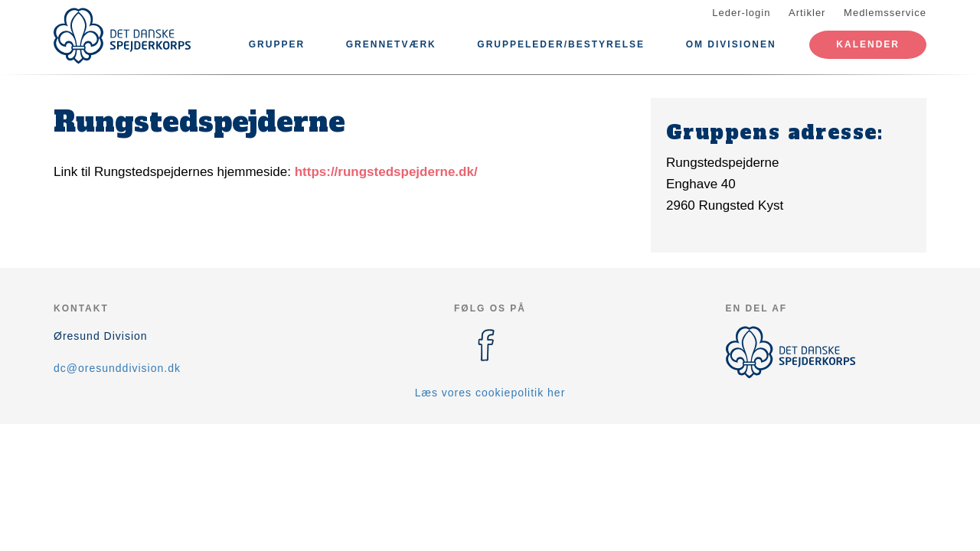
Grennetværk (391, 44)
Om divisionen (731, 44)
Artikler (807, 13)
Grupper (277, 44)
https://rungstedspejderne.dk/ (386, 172)
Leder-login (741, 13)
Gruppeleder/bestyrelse (561, 44)
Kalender (868, 44)
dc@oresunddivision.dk (117, 368)
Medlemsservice (885, 13)
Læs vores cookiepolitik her (490, 393)
